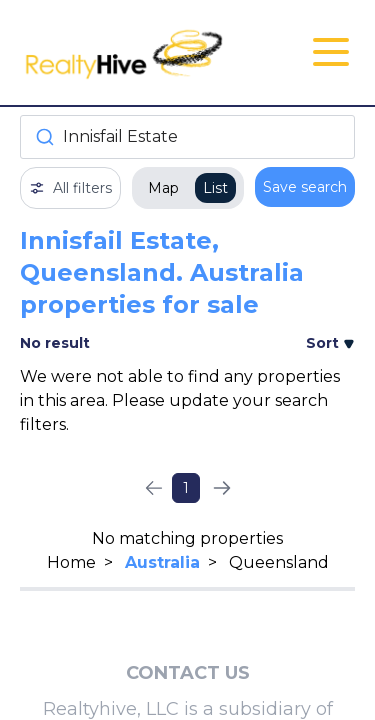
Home (71, 562)
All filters (70, 188)
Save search (305, 187)
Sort (330, 343)
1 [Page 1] (186, 488)
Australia (162, 562)
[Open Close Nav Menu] (331, 52)
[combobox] (187, 137)
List (215, 188)
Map (163, 188)
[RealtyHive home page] (131, 52)
